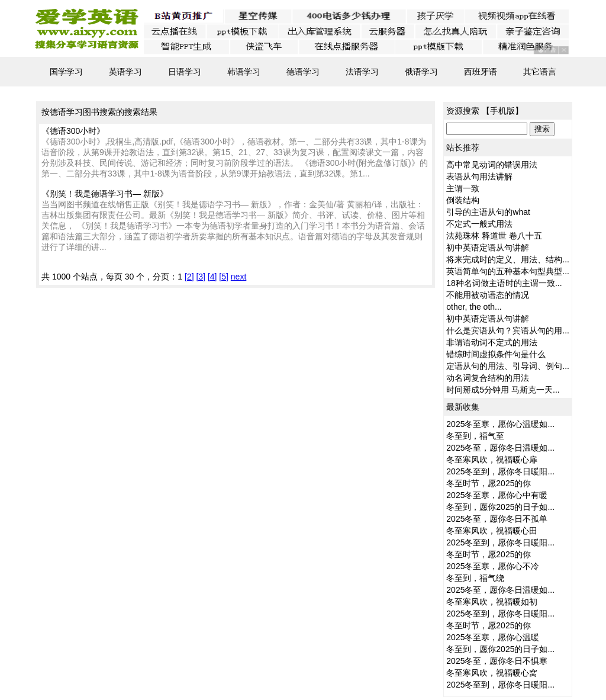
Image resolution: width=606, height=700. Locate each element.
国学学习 (66, 72)
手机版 (502, 111)
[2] (189, 277)
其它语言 (540, 72)
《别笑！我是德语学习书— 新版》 (105, 194)
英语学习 (125, 72)
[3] (201, 277)
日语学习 (185, 72)
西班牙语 (481, 72)
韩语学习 (244, 72)
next (238, 277)
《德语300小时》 (73, 131)
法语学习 (362, 72)
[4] (212, 277)
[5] (224, 277)
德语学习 (303, 72)
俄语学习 (421, 72)
